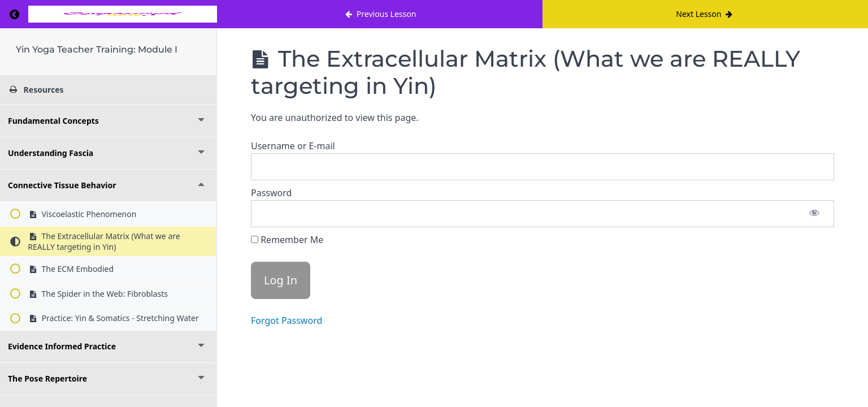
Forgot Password (287, 321)
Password (271, 193)
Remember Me (287, 240)
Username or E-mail (293, 146)
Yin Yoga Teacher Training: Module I (97, 49)
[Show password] (814, 214)
